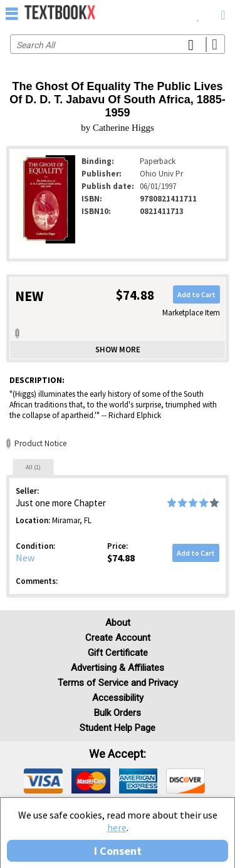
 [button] (12, 13)
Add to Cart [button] (196, 294)
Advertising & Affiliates (118, 668)
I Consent (118, 851)
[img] (43, 781)
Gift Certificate (118, 653)
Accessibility (118, 698)
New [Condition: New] (25, 558)
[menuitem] (198, 13)
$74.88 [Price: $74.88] (121, 558)
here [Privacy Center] (117, 827)
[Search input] (118, 44)
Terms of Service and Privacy (118, 683)
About (118, 623)
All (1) (33, 467)
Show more (118, 350)
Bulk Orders (118, 713)
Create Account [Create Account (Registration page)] (118, 638)
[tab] (33, 467)
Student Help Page (118, 728)
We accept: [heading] (118, 754)
